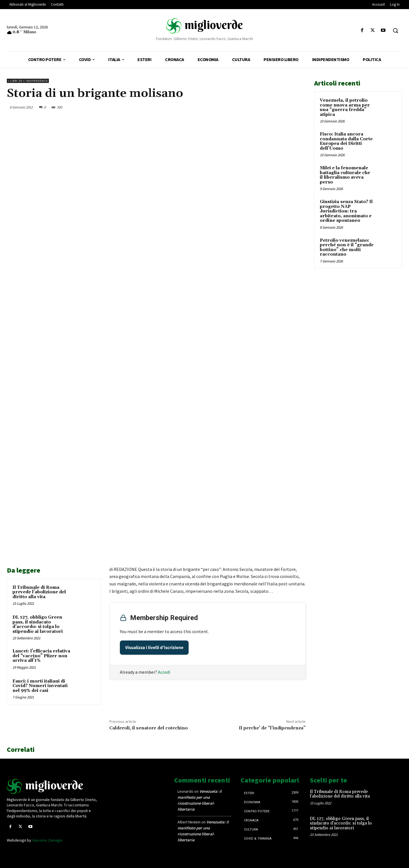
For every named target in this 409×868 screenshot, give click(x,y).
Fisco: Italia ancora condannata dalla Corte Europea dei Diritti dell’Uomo (346, 141)
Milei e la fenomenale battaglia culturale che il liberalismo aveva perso (345, 175)
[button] (395, 30)
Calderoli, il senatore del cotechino (149, 728)
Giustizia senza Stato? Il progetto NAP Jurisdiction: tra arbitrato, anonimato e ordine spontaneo (346, 211)
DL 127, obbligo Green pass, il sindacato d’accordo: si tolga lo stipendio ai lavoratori (38, 624)
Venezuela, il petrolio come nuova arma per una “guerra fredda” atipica (345, 108)
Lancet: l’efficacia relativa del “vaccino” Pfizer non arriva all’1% (41, 656)
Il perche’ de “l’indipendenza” (272, 728)
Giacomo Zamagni (47, 840)
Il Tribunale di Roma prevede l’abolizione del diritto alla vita (39, 592)
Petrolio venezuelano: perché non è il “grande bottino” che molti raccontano (347, 248)
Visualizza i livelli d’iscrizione (154, 648)
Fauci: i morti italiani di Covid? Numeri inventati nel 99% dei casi (40, 686)
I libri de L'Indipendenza (28, 81)
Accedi (164, 672)
